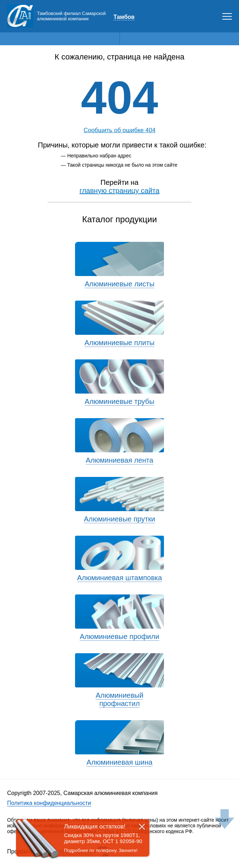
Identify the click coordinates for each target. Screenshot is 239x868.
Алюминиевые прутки (120, 519)
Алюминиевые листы (119, 284)
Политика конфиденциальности (49, 803)
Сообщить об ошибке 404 (119, 130)
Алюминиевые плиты (120, 343)
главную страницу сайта (120, 191)
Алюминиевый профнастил (119, 699)
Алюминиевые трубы (119, 401)
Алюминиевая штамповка (120, 578)
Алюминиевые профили (119, 636)
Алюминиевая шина (119, 762)
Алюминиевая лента (119, 460)
